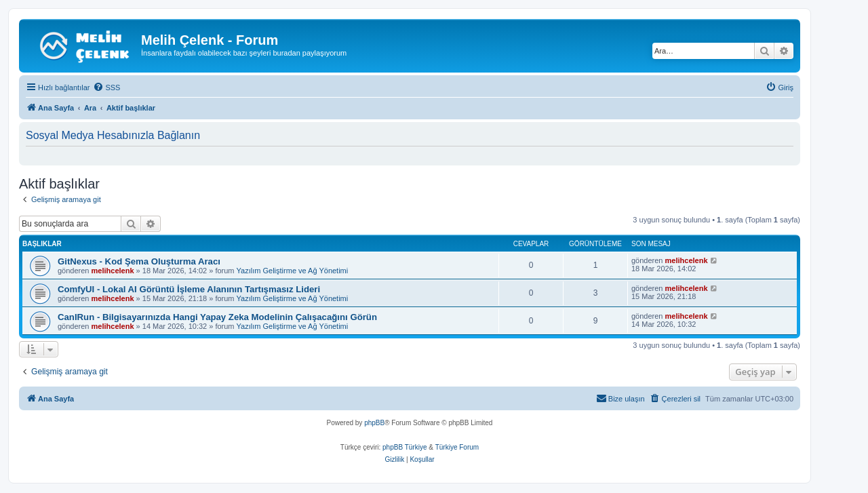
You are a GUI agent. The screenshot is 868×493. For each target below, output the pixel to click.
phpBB (374, 423)
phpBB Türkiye (405, 447)
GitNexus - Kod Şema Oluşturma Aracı (139, 261)
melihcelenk (113, 271)
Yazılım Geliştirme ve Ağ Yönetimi (293, 271)
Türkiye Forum (457, 447)
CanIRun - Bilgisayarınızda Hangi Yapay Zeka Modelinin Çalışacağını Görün (217, 317)
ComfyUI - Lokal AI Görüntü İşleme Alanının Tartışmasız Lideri (189, 289)
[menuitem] (106, 87)
